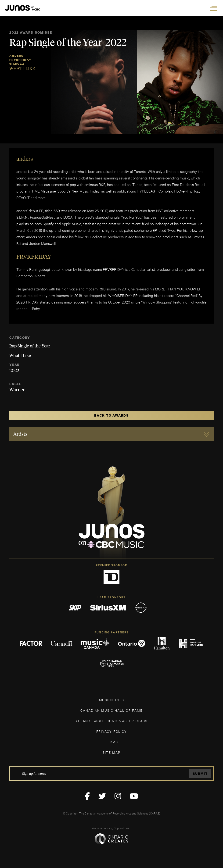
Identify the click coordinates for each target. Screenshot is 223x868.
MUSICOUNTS (112, 700)
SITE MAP (111, 752)
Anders (16, 56)
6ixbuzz (17, 64)
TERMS (112, 742)
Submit (200, 773)
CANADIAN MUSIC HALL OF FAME (111, 710)
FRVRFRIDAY (20, 60)
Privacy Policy (112, 731)
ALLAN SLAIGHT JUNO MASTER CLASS (111, 721)
